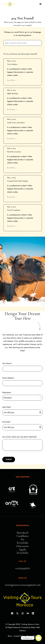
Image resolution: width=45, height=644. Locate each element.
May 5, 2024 (11, 178)
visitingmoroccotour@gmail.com (23, 585)
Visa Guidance (12, 64)
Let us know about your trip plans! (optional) (22, 443)
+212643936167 (22, 568)
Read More (12, 80)
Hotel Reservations (14, 152)
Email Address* (22, 381)
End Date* (22, 425)
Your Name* (22, 366)
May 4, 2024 (11, 207)
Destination (22, 395)
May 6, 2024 (11, 61)
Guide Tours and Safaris (16, 123)
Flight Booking (12, 93)
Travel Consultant (14, 210)
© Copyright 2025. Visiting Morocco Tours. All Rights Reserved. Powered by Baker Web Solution (23, 627)
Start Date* (22, 410)
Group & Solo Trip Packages (18, 181)
